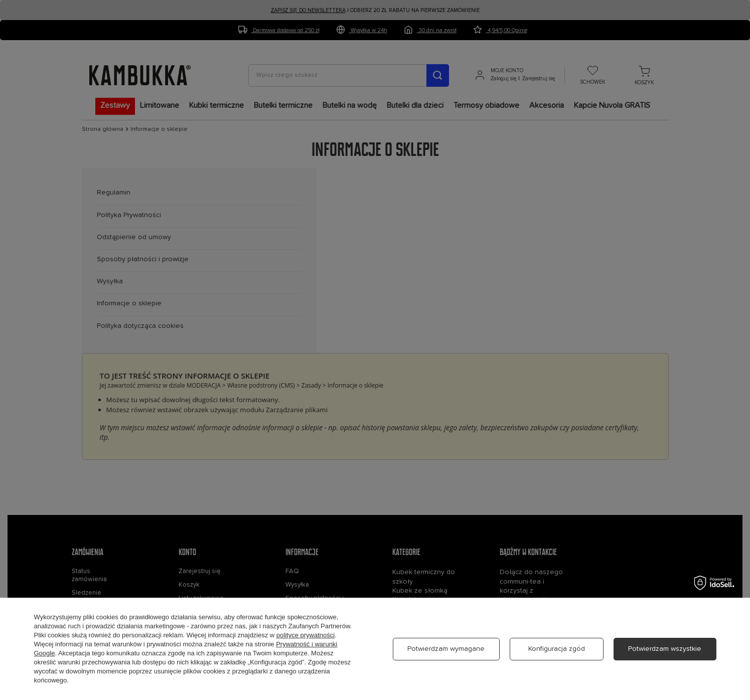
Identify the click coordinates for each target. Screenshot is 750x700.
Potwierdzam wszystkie (665, 649)
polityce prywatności (306, 635)
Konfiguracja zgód (557, 649)
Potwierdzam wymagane (446, 649)
